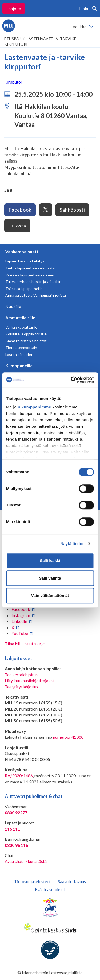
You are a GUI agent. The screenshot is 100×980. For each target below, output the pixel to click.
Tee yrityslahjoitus (21, 687)
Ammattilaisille (20, 318)
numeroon (68, 737)
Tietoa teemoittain (21, 348)
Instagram (21, 615)
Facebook (20, 210)
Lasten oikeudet (19, 354)
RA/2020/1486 (19, 776)
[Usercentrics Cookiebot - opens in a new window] (71, 380)
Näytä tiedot (72, 544)
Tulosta (17, 226)
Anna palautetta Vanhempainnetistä (36, 295)
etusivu (12, 39)
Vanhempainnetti (22, 252)
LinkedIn (19, 621)
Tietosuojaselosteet (32, 881)
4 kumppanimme (35, 407)
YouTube (20, 633)
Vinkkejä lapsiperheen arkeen (30, 275)
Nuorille (13, 306)
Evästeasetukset (50, 889)
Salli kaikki (50, 560)
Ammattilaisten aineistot (26, 341)
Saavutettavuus (72, 881)
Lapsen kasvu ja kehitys (25, 261)
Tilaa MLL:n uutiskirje (25, 643)
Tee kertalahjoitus (21, 675)
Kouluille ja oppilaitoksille (26, 334)
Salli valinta (50, 578)
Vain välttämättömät (50, 596)
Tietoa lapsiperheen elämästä (30, 268)
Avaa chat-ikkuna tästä (26, 861)
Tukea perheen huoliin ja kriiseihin (33, 282)
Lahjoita (14, 8)
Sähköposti (72, 210)
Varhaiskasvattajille (21, 327)
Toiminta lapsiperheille (24, 289)
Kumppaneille (19, 365)
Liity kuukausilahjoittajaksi (29, 680)
